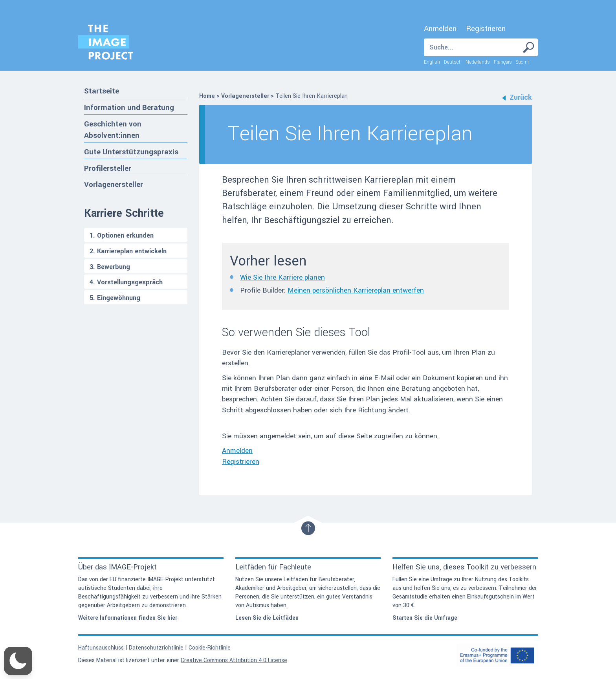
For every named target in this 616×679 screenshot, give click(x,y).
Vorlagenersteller (114, 184)
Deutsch (453, 62)
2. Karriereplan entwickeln (128, 251)
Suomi (522, 62)
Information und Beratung (129, 107)
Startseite (102, 91)
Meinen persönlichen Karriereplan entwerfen (356, 290)
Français (503, 62)
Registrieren (486, 29)
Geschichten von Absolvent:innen (113, 130)
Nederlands (478, 62)
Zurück (517, 97)
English (432, 62)
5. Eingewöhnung (115, 298)
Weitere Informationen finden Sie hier (128, 618)
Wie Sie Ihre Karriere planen (282, 277)
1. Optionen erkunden (122, 235)
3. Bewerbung (110, 267)
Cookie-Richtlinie (210, 648)
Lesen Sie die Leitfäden (267, 618)
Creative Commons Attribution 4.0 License (234, 660)
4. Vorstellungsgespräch (126, 282)
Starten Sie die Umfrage (425, 618)
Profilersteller (108, 168)
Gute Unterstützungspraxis (131, 152)
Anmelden (440, 29)
